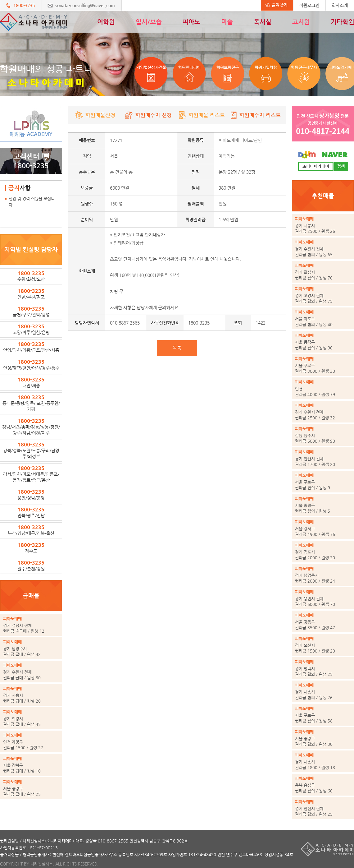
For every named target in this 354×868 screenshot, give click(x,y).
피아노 (191, 22)
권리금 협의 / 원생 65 (323, 248)
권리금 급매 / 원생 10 (31, 764)
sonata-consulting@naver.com (85, 5)
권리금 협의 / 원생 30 (323, 738)
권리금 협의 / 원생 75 (323, 295)
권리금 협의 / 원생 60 (323, 784)
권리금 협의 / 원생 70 (323, 271)
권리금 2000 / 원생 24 (323, 575)
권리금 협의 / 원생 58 (323, 714)
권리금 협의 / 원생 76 (323, 691)
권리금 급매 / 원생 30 (31, 671)
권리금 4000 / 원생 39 (323, 388)
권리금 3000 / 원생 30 (323, 365)
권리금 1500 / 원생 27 (31, 741)
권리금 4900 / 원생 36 (323, 528)
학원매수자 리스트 (255, 115)
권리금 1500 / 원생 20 (323, 644)
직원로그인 (309, 5)
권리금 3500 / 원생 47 (323, 621)
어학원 (106, 22)
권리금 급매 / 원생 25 (31, 788)
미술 (227, 22)
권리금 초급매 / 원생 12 (31, 625)
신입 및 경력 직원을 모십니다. (32, 202)
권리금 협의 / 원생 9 (323, 481)
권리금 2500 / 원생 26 (323, 225)
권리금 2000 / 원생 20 (323, 551)
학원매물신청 (95, 115)
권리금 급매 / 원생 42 (31, 648)
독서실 (263, 22)
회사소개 (340, 5)
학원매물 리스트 (201, 115)
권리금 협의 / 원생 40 (323, 318)
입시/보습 (149, 22)
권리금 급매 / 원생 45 (31, 718)
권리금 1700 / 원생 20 (323, 458)
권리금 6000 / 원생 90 (323, 435)
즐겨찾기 (277, 5)
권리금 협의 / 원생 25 (323, 668)
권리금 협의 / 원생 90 (323, 341)
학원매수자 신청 (148, 115)
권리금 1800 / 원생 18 (323, 761)
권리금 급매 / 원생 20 (31, 695)
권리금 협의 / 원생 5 (323, 505)
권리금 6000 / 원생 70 (323, 598)
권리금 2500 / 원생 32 (323, 411)
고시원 (301, 22)
